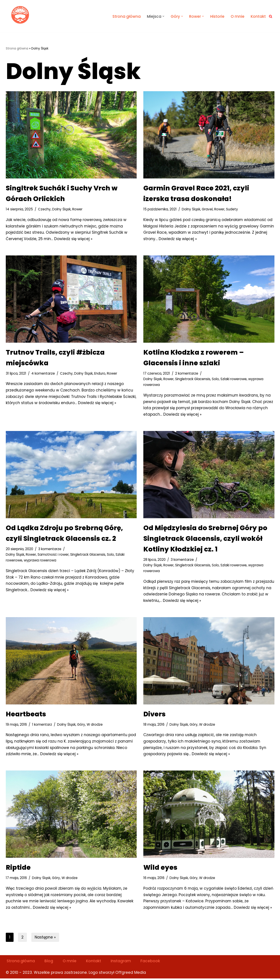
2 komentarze (187, 374)
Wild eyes (160, 869)
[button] (163, 16)
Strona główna (126, 16)
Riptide (18, 869)
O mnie (237, 16)
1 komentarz (42, 725)
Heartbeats (26, 715)
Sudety (232, 209)
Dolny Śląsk (61, 209)
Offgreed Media (131, 974)
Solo (216, 379)
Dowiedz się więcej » (74, 239)
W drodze (95, 725)
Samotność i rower (53, 555)
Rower (77, 209)
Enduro (100, 374)
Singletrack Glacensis (193, 379)
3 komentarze (50, 549)
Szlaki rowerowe (234, 379)
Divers (154, 715)
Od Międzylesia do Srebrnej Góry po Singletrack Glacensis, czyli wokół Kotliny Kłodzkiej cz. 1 (205, 539)
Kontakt (258, 16)
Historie (217, 16)
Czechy (44, 209)
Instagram (121, 962)
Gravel (207, 209)
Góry (81, 725)
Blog (49, 962)
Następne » (45, 939)
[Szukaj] (271, 16)
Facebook (150, 962)
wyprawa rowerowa (41, 561)
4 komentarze (43, 374)
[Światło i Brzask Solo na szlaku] (20, 15)
